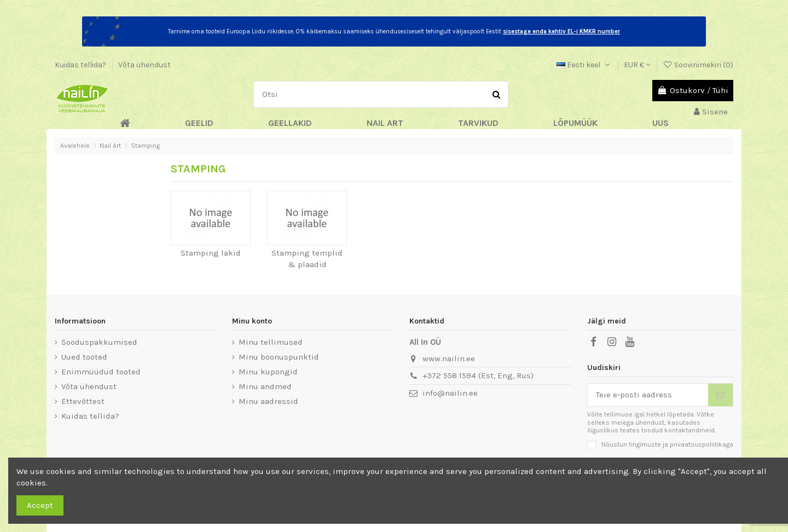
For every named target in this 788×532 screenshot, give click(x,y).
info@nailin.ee (450, 393)
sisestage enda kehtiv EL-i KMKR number (561, 31)
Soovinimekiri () (698, 65)
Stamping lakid (211, 253)
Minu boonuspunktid (279, 357)
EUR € (637, 65)
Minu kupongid (268, 372)
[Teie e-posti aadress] (648, 395)
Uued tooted (84, 357)
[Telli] (720, 395)
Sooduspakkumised (99, 342)
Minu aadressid (268, 401)
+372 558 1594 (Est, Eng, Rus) (478, 375)
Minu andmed (265, 386)
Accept (40, 505)
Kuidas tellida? (81, 65)
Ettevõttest (83, 401)
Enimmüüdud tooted (101, 372)
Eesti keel (584, 65)
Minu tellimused (271, 342)
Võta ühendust (144, 65)
